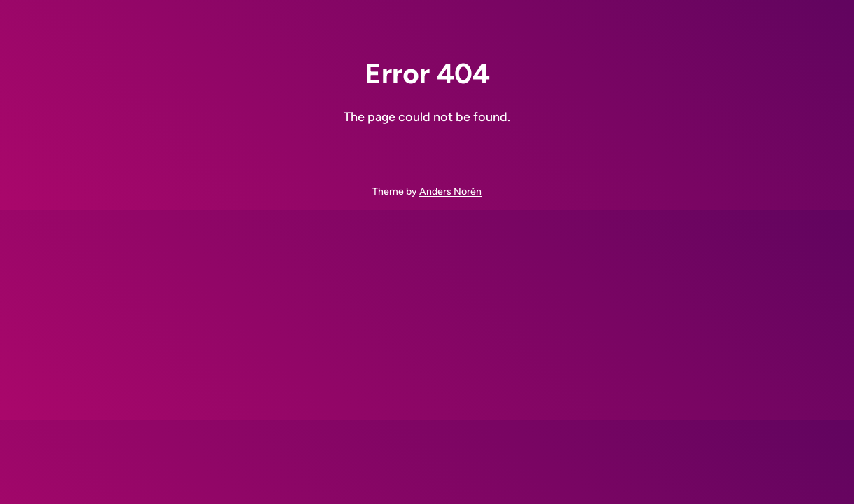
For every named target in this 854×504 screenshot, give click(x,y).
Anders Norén (450, 191)
